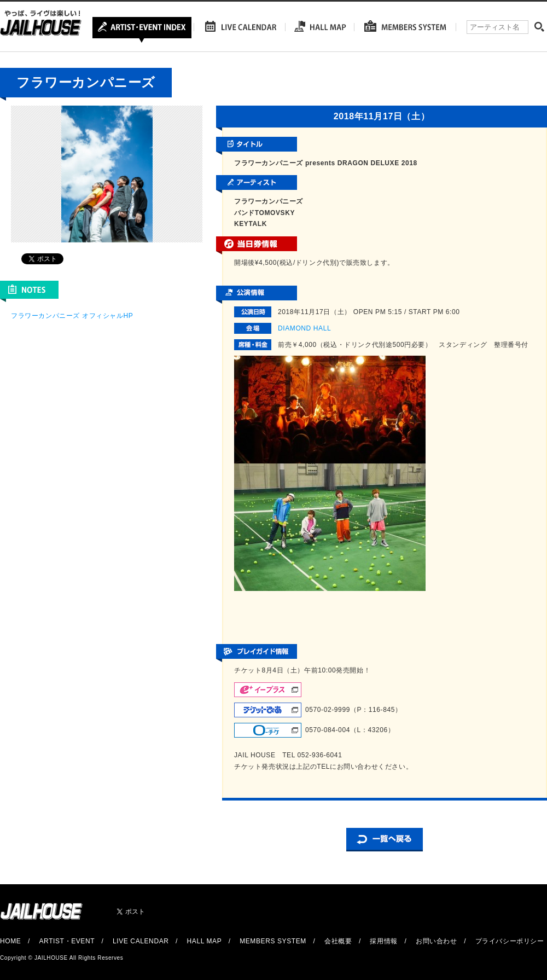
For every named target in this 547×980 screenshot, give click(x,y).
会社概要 (338, 941)
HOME (10, 941)
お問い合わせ (437, 941)
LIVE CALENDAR (141, 941)
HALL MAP (205, 941)
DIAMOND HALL (304, 328)
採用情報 (383, 941)
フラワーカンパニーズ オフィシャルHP (72, 316)
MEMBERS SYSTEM (273, 941)
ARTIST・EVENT (66, 941)
